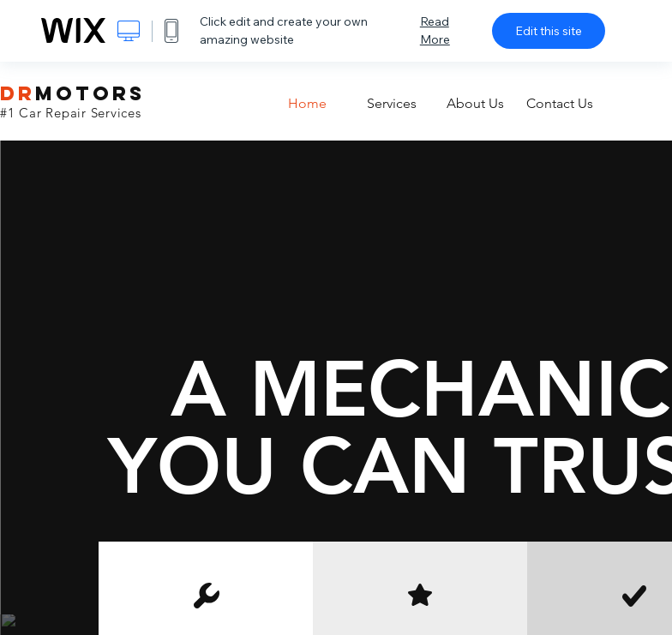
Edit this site (549, 31)
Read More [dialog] (435, 30)
